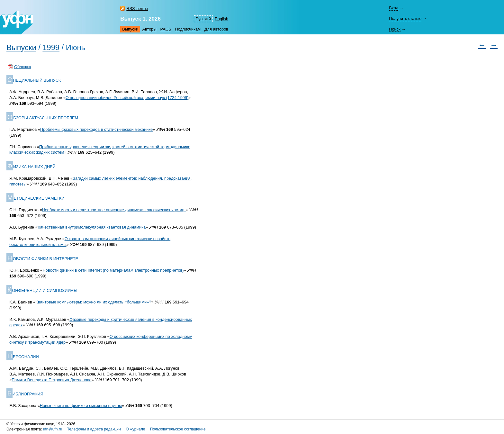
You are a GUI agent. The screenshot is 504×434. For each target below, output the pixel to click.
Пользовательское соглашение (178, 429)
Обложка (23, 67)
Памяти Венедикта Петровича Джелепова (52, 380)
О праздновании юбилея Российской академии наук (127, 98)
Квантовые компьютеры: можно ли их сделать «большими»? (94, 302)
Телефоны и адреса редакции (94, 429)
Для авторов (216, 29)
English (221, 19)
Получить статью (405, 18)
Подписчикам (188, 29)
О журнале (135, 429)
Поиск (395, 29)
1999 (51, 48)
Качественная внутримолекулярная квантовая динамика (92, 227)
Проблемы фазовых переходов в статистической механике (96, 129)
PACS (166, 29)
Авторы (149, 29)
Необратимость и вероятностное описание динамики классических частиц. (114, 210)
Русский (203, 19)
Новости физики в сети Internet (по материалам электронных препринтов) (113, 270)
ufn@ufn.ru (53, 429)
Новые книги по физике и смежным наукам (81, 406)
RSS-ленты (137, 9)
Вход (394, 8)
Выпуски (130, 29)
